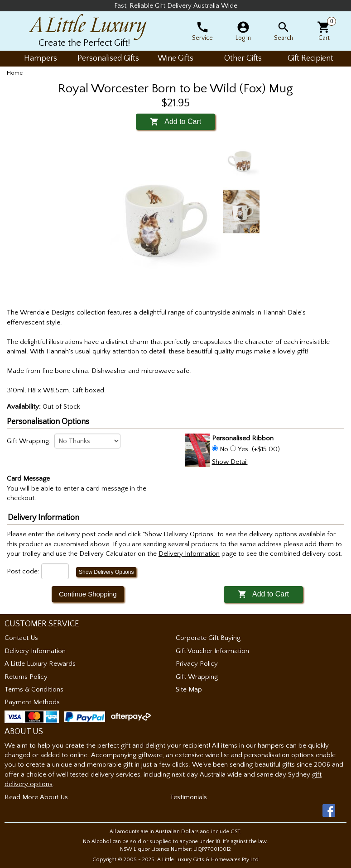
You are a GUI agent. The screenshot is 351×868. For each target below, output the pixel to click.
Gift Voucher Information (212, 651)
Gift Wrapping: (29, 441)
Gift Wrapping (197, 677)
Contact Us (21, 638)
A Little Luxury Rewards (40, 664)
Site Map (189, 689)
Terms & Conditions (34, 689)
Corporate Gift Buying (208, 638)
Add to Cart (175, 122)
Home (15, 73)
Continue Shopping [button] (88, 594)
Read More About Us (36, 797)
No (224, 449)
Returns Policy (26, 677)
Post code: (23, 571)
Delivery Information (35, 651)
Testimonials (188, 797)
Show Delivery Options (106, 572)
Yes (243, 449)
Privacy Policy (197, 664)
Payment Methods (32, 702)
